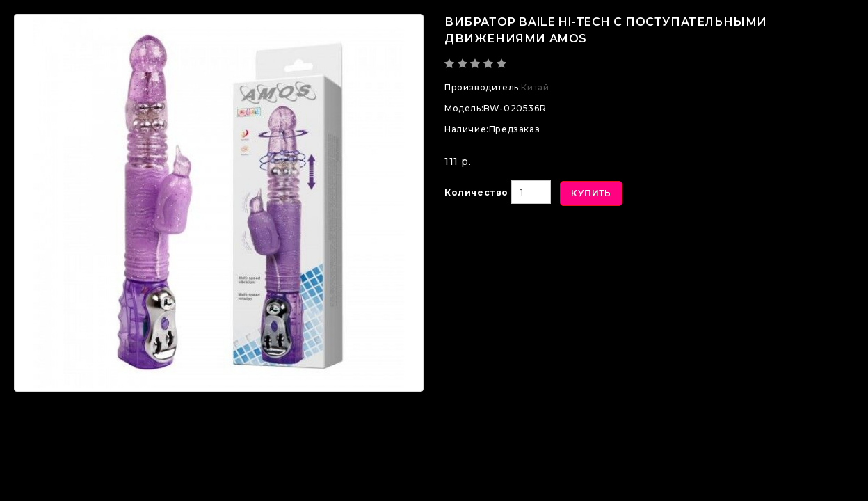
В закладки (495, 240)
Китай (535, 87)
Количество (476, 192)
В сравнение (597, 240)
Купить (591, 193)
